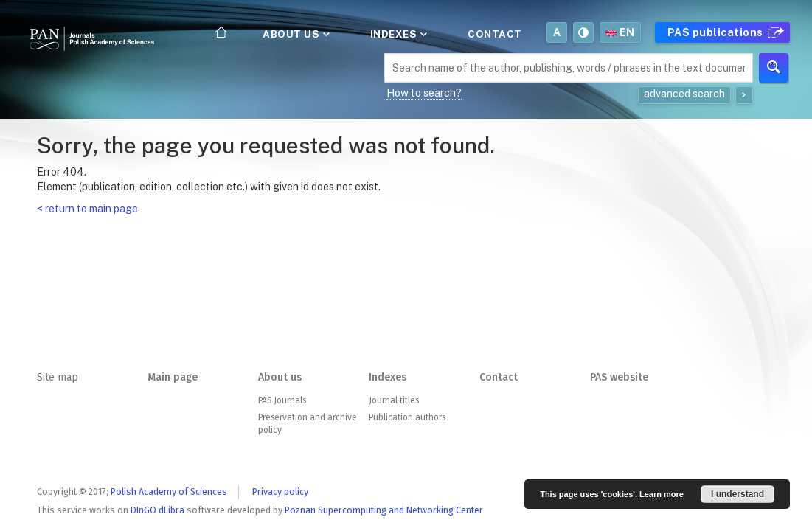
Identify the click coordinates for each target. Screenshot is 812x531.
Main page (173, 377)
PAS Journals (282, 400)
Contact (495, 34)
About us (295, 34)
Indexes (398, 34)
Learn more (662, 494)
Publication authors (407, 417)
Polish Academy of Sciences (169, 492)
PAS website (619, 377)
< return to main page (87, 209)
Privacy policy (280, 492)
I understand (738, 494)
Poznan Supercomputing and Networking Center (384, 510)
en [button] (620, 32)
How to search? (424, 93)
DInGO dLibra (157, 510)
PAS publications (724, 32)
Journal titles (394, 400)
